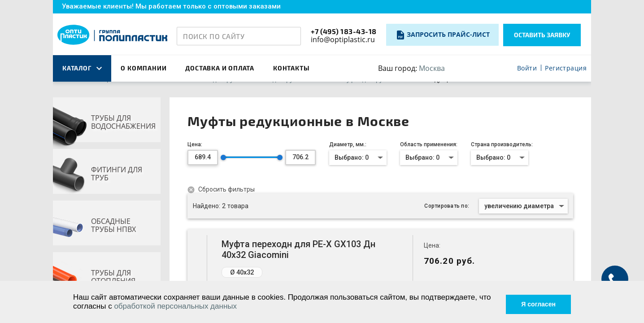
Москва (432, 68)
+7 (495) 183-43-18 (344, 31)
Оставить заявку (542, 35)
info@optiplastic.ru (343, 39)
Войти (527, 68)
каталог (82, 68)
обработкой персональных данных (189, 306)
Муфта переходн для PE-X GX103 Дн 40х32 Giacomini (298, 249)
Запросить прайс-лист (448, 34)
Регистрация (566, 68)
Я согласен (532, 301)
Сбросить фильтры (226, 189)
